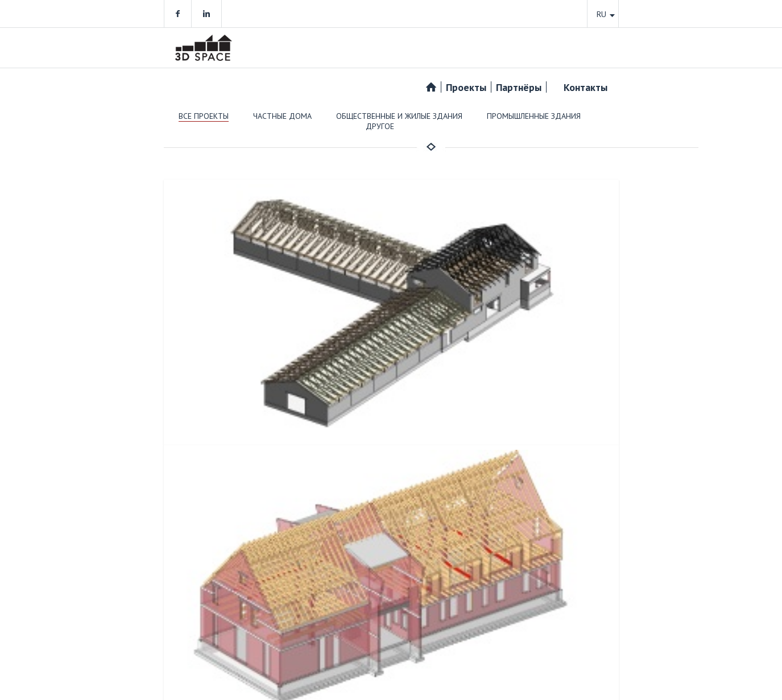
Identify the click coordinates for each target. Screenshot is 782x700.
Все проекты (204, 116)
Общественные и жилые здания (399, 116)
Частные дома (282, 116)
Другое (380, 126)
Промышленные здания (534, 116)
